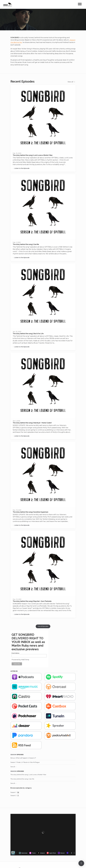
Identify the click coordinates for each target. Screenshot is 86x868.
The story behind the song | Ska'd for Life (28, 334)
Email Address (15, 653)
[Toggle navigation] (80, 4)
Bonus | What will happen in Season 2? (23, 758)
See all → (13, 767)
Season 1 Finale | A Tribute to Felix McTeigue (25, 762)
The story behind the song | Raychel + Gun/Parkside (32, 601)
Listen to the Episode (21, 168)
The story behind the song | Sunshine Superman (30, 512)
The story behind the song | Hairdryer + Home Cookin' (32, 423)
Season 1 (14, 755)
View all (72, 82)
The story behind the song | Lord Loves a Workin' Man (33, 155)
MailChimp (25, 660)
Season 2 (14, 771)
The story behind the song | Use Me (26, 244)
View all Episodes (43, 626)
